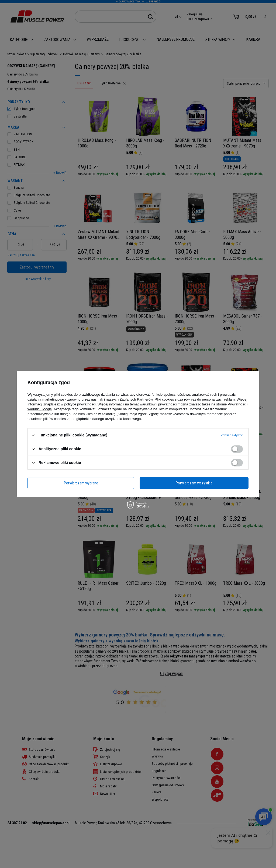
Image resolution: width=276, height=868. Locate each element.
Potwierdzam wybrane (81, 483)
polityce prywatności (80, 404)
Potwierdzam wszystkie (194, 483)
